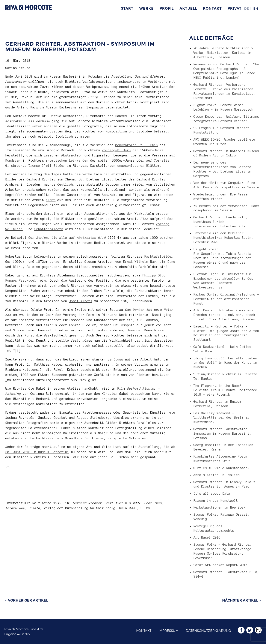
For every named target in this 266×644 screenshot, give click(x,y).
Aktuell (188, 8)
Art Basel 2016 (207, 537)
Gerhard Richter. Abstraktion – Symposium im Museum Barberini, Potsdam (80, 47)
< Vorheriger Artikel (27, 600)
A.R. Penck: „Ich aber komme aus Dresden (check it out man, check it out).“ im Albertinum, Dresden (224, 315)
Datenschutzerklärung (208, 631)
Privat (235, 8)
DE (246, 8)
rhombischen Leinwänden (67, 161)
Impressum (169, 631)
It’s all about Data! (213, 494)
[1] (18, 351)
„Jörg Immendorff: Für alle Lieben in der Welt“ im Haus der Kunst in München (225, 363)
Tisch (51, 200)
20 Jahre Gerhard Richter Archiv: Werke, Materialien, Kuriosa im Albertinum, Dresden (224, 53)
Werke (147, 8)
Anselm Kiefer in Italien (217, 475)
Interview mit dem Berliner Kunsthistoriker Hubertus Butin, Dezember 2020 (223, 238)
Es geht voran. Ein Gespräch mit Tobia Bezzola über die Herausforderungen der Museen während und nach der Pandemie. (222, 258)
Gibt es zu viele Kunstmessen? (221, 468)
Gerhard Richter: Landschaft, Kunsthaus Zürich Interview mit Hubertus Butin (221, 222)
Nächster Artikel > (241, 600)
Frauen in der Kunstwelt (216, 501)
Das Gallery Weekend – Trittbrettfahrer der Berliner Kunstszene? (221, 418)
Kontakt (212, 8)
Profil (167, 8)
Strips (42, 238)
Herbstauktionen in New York (220, 507)
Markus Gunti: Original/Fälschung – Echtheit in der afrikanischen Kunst (226, 299)
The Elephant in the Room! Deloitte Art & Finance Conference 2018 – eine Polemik (225, 390)
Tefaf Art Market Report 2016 (221, 565)
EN (256, 8)
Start (127, 8)
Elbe (144, 219)
